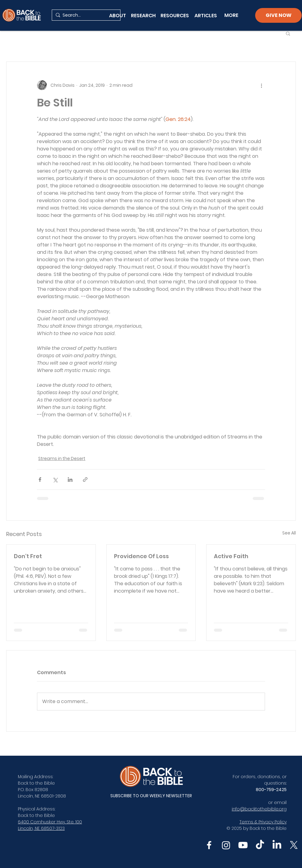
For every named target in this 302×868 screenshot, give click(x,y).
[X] (294, 845)
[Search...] (85, 15)
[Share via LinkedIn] (70, 480)
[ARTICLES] (206, 15)
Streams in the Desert (62, 458)
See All (289, 533)
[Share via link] (85, 480)
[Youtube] (243, 845)
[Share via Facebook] (40, 480)
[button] (288, 33)
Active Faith (231, 556)
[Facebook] (209, 845)
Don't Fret (28, 556)
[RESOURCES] (176, 15)
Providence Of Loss (141, 556)
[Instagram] (226, 845)
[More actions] (261, 85)
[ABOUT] (118, 15)
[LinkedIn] (277, 845)
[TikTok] (260, 845)
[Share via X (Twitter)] (55, 480)
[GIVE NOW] (278, 15)
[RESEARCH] (143, 15)
